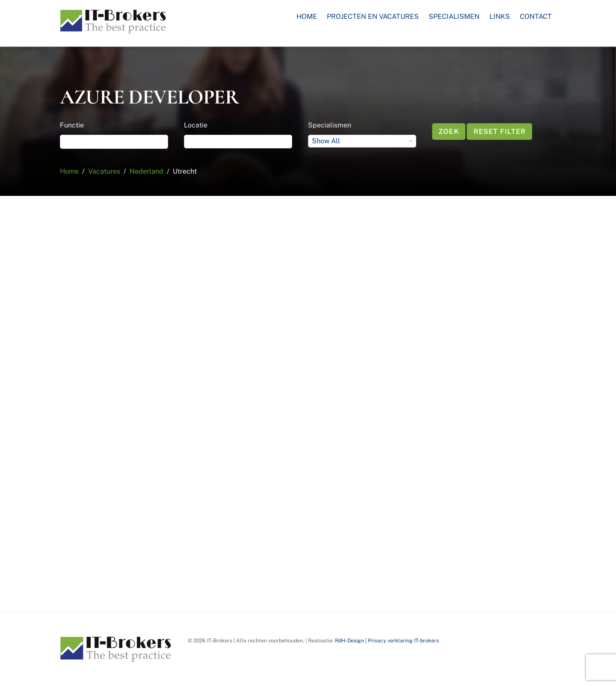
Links (500, 16)
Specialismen (454, 16)
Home (307, 16)
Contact (536, 16)
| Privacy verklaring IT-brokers (401, 640)
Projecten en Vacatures (373, 16)
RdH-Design (349, 640)
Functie (72, 125)
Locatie (196, 125)
